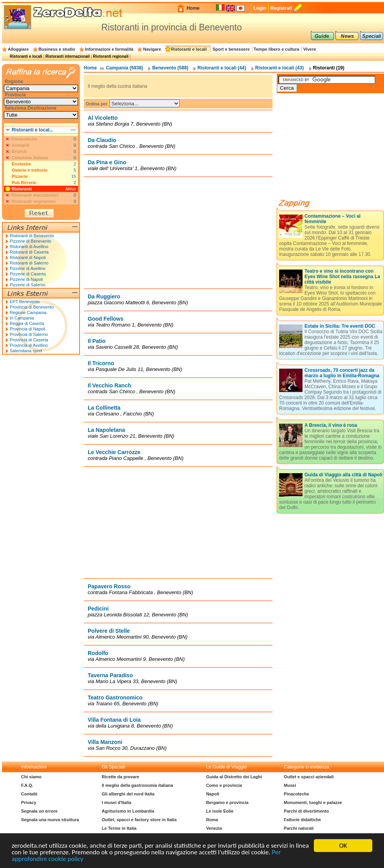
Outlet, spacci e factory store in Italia (139, 820)
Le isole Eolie (220, 811)
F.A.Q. (27, 785)
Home (193, 8)
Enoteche (21, 164)
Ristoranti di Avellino (29, 247)
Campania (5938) (125, 68)
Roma (212, 820)
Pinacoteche (296, 794)
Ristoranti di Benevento (32, 236)
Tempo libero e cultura (277, 49)
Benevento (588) (170, 68)
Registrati (281, 8)
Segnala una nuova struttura (50, 820)
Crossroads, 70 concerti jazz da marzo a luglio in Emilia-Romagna (342, 373)
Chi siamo (31, 777)
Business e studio (57, 49)
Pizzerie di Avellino (28, 268)
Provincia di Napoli (27, 329)
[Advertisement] (335, 149)
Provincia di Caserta (29, 340)
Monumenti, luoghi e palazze (313, 802)
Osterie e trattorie (30, 170)
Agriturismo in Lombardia (128, 811)
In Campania (22, 318)
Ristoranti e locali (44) (222, 68)
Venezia (214, 828)
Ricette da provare (120, 777)
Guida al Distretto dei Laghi (234, 777)
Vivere (310, 49)
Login (260, 8)
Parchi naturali (299, 828)
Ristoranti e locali (189, 49)
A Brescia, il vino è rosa (331, 425)
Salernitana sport (26, 351)
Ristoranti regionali (111, 56)
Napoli (213, 794)
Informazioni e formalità (109, 49)
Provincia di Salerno (29, 334)
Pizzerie (20, 176)
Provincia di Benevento (32, 307)
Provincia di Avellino (29, 345)
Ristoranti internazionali (68, 56)
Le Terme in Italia (119, 828)
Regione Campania (28, 312)
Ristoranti (22, 189)
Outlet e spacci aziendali (309, 777)
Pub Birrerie (24, 183)
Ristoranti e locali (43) (280, 68)
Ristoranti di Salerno (29, 263)
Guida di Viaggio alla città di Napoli (343, 475)
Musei (290, 785)
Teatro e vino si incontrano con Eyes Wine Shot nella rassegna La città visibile (342, 277)
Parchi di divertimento (306, 811)
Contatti (29, 794)
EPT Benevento (25, 302)
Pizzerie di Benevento (30, 241)
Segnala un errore (39, 811)
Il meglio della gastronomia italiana (137, 785)
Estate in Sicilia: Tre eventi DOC (340, 326)
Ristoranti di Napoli (28, 257)
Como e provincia (224, 785)
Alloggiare (18, 49)
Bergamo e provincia (227, 802)
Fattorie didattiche (302, 820)
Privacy (29, 802)
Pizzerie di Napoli (26, 279)
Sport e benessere (231, 49)
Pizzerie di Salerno (28, 285)
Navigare (152, 49)
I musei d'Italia (116, 802)
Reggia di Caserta (27, 323)
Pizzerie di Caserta (28, 274)
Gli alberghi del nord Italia (128, 794)
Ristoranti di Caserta (29, 252)
